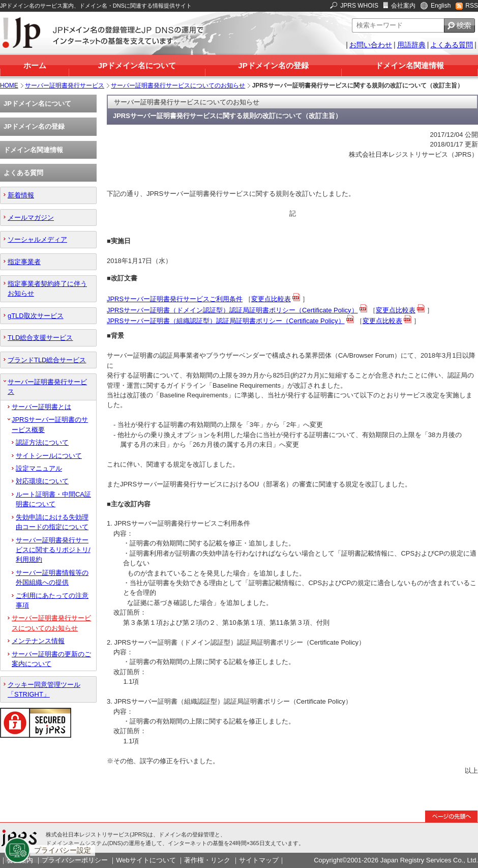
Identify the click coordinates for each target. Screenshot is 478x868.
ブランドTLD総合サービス (47, 360)
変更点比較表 (271, 299)
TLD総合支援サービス (40, 338)
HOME (9, 85)
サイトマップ (259, 860)
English (441, 6)
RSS (472, 6)
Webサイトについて (146, 860)
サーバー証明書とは (41, 407)
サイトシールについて (49, 456)
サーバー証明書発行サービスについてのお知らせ (178, 85)
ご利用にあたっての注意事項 (52, 600)
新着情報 (21, 195)
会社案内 (403, 6)
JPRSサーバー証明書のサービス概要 (50, 424)
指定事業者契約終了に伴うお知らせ (47, 288)
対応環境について (42, 481)
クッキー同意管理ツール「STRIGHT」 (44, 689)
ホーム (35, 65)
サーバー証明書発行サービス (65, 85)
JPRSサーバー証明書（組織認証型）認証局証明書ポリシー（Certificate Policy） (226, 321)
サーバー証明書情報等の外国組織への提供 (52, 577)
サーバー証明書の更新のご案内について (51, 659)
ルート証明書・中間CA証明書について (53, 499)
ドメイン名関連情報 (410, 65)
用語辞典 (411, 45)
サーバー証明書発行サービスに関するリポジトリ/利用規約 (53, 550)
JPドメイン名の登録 (273, 65)
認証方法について (42, 442)
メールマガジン (31, 218)
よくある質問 (452, 45)
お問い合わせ (371, 45)
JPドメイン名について (137, 65)
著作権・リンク (207, 860)
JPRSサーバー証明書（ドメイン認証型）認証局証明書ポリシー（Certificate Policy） (232, 310)
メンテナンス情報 (38, 641)
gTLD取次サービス (36, 316)
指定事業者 (24, 262)
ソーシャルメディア (37, 239)
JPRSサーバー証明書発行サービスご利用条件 (175, 299)
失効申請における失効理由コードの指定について (52, 522)
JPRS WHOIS (359, 6)
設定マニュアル (39, 468)
